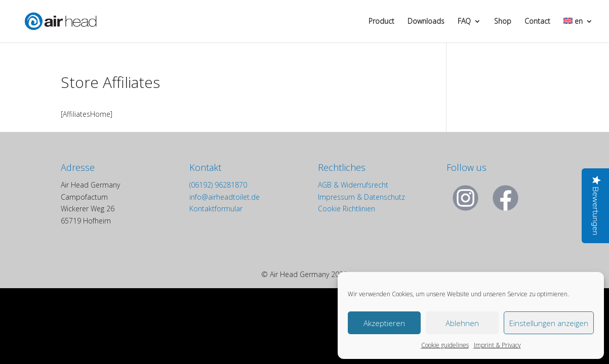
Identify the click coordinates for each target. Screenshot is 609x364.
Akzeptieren (384, 323)
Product (381, 22)
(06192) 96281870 (218, 185)
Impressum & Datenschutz (361, 197)
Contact (537, 22)
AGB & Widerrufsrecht (353, 185)
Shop (503, 22)
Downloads (426, 22)
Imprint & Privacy (497, 345)
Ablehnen (462, 323)
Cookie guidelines (445, 345)
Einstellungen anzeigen (549, 323)
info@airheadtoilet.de (225, 197)
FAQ (464, 22)
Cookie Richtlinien (347, 209)
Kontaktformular (216, 209)
